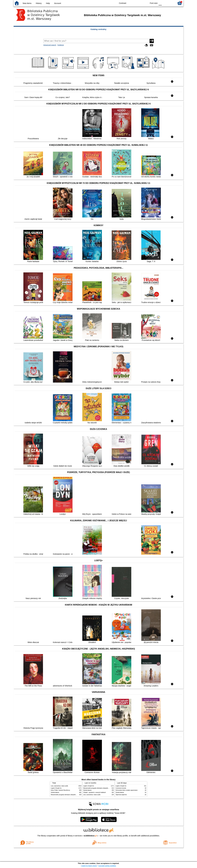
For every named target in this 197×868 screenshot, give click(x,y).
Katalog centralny (99, 29)
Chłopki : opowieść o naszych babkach (95, 792)
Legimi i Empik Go (56, 788)
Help (48, 3)
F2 (171, 3)
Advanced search (50, 45)
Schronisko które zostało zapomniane (127, 790)
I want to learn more (89, 866)
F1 (165, 3)
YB (140, 3)
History (39, 3)
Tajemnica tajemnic (121, 795)
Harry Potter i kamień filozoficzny (60, 790)
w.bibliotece (90, 836)
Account (58, 3)
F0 (160, 3)
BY (145, 3)
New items (27, 3)
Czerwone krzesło (121, 788)
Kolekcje (61, 45)
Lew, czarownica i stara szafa (59, 786)
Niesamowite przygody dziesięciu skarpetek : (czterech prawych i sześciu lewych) (75, 795)
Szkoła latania (55, 792)
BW (135, 3)
